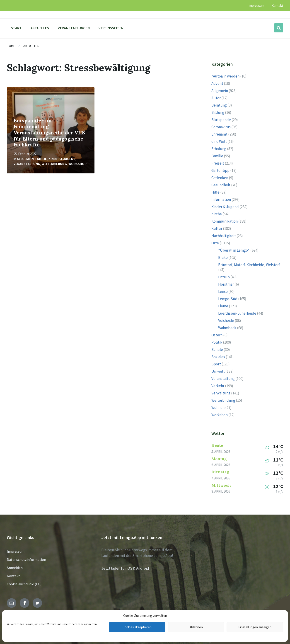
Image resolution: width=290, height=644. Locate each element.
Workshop (77, 164)
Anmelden (15, 568)
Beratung (219, 105)
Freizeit (218, 163)
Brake (223, 258)
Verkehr (218, 386)
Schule (217, 350)
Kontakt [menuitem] (277, 6)
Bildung (218, 112)
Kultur (217, 228)
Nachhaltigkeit (224, 236)
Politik (217, 342)
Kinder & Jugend (62, 159)
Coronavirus (221, 127)
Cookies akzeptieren (137, 627)
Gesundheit (221, 185)
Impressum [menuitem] (256, 6)
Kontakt (13, 576)
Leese (223, 292)
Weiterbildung (54, 164)
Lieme (223, 306)
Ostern (217, 335)
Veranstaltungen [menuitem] (74, 28)
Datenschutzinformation (26, 559)
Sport (216, 364)
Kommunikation (225, 221)
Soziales (218, 357)
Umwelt (218, 371)
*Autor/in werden (225, 76)
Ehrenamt (219, 134)
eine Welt (219, 141)
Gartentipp (220, 170)
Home (11, 46)
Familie (41, 159)
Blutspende (221, 120)
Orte (215, 243)
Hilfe (215, 192)
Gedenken (220, 178)
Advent (217, 83)
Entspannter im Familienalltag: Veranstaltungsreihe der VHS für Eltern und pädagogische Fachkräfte (49, 133)
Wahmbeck (227, 328)
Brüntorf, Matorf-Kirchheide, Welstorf (249, 265)
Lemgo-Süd (228, 299)
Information (221, 199)
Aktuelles (31, 46)
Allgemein (25, 159)
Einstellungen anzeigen (255, 627)
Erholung (219, 149)
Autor (216, 98)
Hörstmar (226, 284)
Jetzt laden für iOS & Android (125, 568)
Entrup (224, 277)
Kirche (217, 214)
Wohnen (218, 408)
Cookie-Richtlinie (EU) (24, 584)
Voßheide (226, 321)
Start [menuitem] (16, 28)
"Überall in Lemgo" (234, 250)
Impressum (16, 551)
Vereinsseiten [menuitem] (111, 28)
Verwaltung (221, 393)
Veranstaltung (27, 164)
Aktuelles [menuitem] (40, 28)
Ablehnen (196, 627)
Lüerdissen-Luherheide (237, 313)
